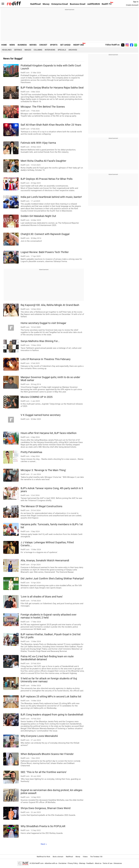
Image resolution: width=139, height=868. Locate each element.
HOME (4, 45)
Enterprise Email (60, 4)
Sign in (136, 2)
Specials (62, 50)
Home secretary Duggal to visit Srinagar (43, 323)
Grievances (118, 863)
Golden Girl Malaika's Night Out (38, 216)
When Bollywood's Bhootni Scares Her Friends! (47, 754)
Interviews (50, 50)
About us (98, 863)
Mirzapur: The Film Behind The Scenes (43, 107)
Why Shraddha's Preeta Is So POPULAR (43, 826)
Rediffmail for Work (43, 857)
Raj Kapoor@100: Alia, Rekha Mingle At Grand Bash (50, 305)
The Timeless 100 (96, 857)
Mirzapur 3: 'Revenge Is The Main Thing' (43, 470)
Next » (44, 844)
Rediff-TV (107, 4)
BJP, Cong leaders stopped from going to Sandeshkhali (52, 715)
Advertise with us (51, 863)
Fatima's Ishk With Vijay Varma (38, 143)
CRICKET (43, 45)
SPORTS (54, 45)
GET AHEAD (65, 45)
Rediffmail (36, 4)
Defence (18, 50)
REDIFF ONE (79, 45)
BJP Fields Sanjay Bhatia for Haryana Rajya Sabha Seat (52, 88)
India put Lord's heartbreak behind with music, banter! (51, 197)
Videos (85, 857)
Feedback (90, 863)
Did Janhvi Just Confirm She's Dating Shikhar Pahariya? (52, 579)
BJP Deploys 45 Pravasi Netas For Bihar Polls (47, 179)
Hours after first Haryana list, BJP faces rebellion (49, 433)
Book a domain (58, 857)
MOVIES (33, 45)
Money (46, 4)
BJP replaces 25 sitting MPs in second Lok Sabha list (51, 697)
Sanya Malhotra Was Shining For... (40, 341)
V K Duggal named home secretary (41, 415)
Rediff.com (39, 863)
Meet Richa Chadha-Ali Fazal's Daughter (43, 161)
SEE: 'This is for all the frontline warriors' (44, 772)
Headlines (7, 50)
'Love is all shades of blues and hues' (42, 597)
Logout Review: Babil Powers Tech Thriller (45, 252)
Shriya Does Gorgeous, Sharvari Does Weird (46, 808)
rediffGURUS (94, 4)
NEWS (12, 45)
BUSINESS (22, 45)
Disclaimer (62, 863)
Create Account (132, 5)
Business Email (78, 4)
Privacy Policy (73, 863)
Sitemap (82, 863)
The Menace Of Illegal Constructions (41, 506)
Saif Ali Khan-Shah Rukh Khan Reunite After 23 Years (51, 125)
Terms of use (107, 863)
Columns (38, 50)
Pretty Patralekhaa (31, 452)
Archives (73, 50)
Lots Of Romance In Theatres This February (46, 359)
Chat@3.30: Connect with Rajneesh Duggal (45, 234)
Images (28, 50)
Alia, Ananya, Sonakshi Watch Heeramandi (45, 561)
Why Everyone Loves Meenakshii (39, 736)
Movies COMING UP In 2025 (37, 397)
